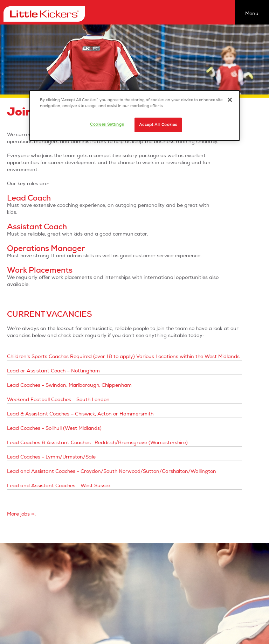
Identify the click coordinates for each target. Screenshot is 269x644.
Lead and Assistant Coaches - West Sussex (59, 486)
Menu (252, 13)
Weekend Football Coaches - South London (58, 400)
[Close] (230, 100)
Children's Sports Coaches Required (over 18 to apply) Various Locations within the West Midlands (123, 356)
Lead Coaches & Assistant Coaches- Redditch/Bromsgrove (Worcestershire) (97, 443)
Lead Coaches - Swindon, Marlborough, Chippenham (69, 385)
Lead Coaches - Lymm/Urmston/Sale (51, 457)
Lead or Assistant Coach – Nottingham (53, 371)
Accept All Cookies (158, 125)
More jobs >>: (21, 514)
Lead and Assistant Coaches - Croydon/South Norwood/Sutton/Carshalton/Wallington (112, 471)
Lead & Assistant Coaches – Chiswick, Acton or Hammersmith (80, 414)
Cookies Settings (107, 124)
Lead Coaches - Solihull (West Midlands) (54, 428)
